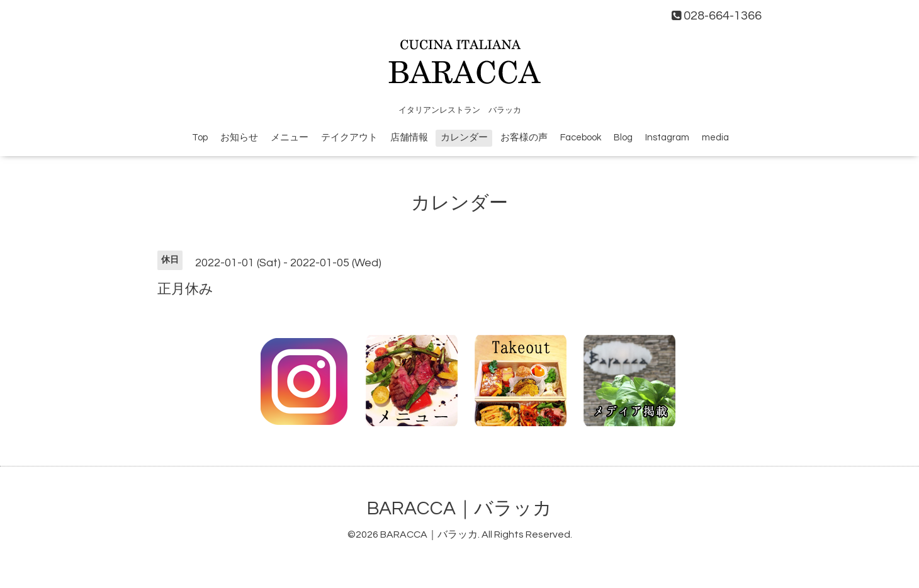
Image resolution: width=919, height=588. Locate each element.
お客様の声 (524, 138)
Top (200, 138)
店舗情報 (409, 138)
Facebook (581, 138)
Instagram (667, 138)
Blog (623, 138)
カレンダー (464, 138)
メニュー (290, 138)
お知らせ (239, 138)
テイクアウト (349, 138)
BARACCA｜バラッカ (460, 508)
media (715, 138)
